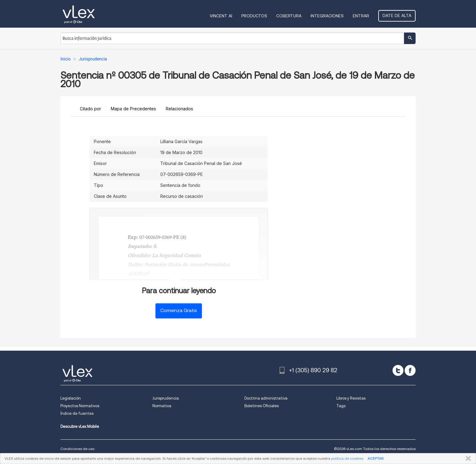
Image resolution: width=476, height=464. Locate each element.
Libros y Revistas (351, 398)
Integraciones (327, 16)
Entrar (361, 16)
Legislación (71, 398)
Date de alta (397, 15)
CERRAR (467, 459)
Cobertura (289, 16)
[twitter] (398, 370)
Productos (254, 16)
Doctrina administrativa (266, 398)
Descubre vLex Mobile (80, 426)
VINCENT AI (221, 16)
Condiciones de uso (77, 449)
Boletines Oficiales (262, 406)
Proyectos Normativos (80, 406)
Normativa (162, 406)
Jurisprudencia (166, 398)
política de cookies (347, 458)
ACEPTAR (376, 458)
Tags (341, 406)
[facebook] (410, 370)
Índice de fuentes (77, 413)
